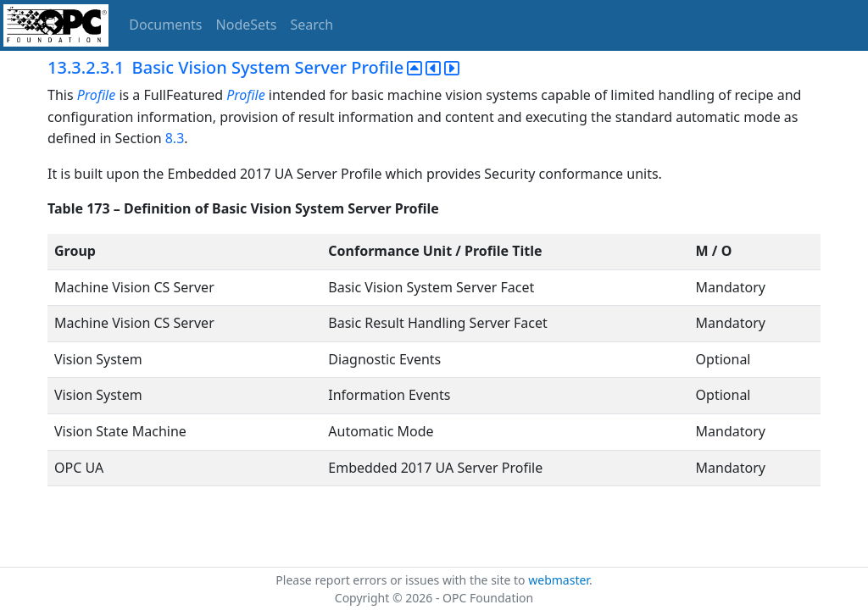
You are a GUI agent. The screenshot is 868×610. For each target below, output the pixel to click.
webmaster (559, 580)
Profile (96, 95)
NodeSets (247, 25)
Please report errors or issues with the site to (402, 580)
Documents (165, 25)
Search (312, 25)
